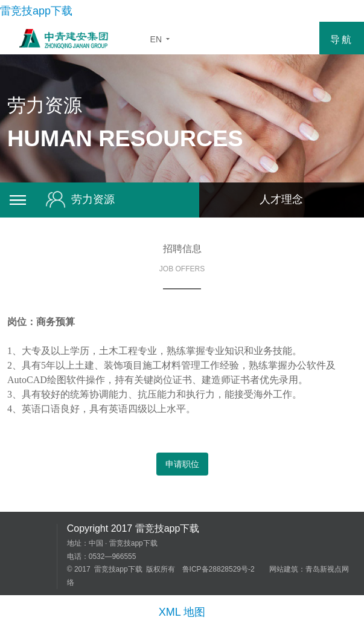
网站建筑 (284, 569)
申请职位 (182, 464)
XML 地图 (182, 612)
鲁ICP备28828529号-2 (219, 569)
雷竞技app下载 (36, 11)
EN (162, 39)
